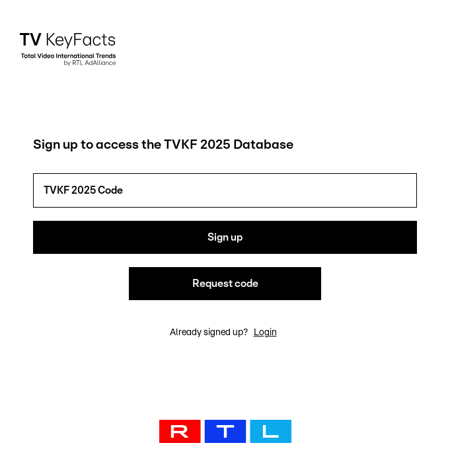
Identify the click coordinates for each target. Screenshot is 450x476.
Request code (225, 284)
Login (265, 333)
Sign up (225, 237)
